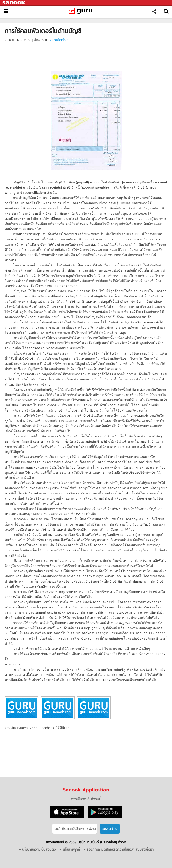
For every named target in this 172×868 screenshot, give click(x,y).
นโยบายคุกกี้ (71, 850)
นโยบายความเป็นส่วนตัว (39, 850)
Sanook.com (14, 3)
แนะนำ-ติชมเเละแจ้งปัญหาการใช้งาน (75, 829)
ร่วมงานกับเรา (110, 829)
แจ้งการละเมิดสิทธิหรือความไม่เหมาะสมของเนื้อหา (120, 850)
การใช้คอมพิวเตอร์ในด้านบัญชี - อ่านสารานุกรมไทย (82, 12)
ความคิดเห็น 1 (59, 40)
